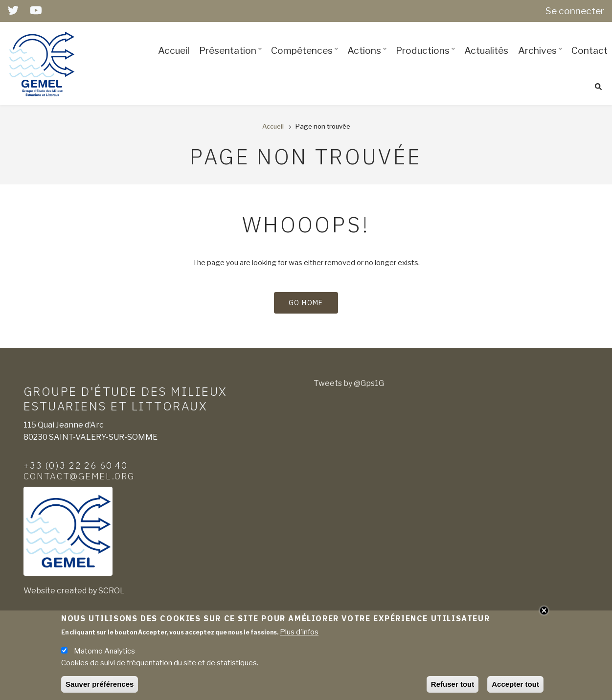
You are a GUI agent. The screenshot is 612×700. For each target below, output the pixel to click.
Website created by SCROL (74, 591)
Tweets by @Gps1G (349, 383)
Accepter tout (515, 687)
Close (544, 613)
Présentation (232, 59)
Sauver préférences (100, 687)
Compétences (306, 59)
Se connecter (575, 11)
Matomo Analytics (104, 654)
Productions (427, 59)
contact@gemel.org (79, 476)
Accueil (174, 50)
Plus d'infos (299, 635)
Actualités (486, 50)
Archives (542, 59)
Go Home (306, 303)
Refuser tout (453, 687)
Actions (368, 59)
